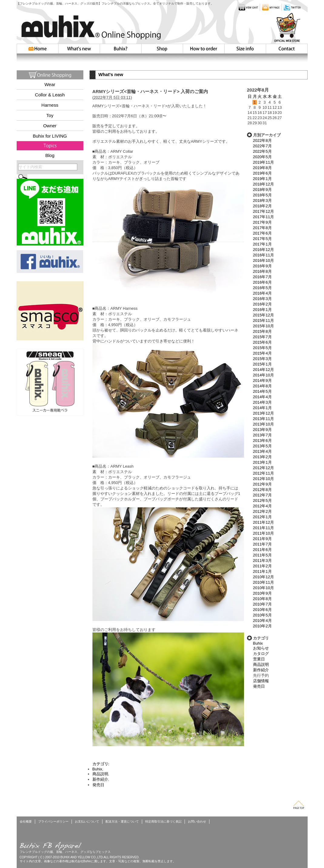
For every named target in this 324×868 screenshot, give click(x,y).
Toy (50, 115)
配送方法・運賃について (122, 821)
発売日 (259, 686)
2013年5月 (262, 446)
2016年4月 (262, 293)
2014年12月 (264, 370)
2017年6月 (262, 233)
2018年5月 (262, 195)
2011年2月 (262, 566)
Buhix (258, 643)
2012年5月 (262, 501)
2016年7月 (262, 277)
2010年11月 (264, 582)
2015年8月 (262, 331)
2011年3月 (262, 561)
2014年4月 (262, 397)
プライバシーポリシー (53, 821)
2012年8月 (262, 490)
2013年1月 (262, 462)
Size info (245, 49)
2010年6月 (262, 610)
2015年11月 (264, 320)
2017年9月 (262, 222)
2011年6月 (262, 550)
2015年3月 (262, 359)
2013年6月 (262, 441)
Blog (50, 155)
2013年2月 (262, 457)
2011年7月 (262, 544)
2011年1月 (262, 571)
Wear (50, 84)
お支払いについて (87, 821)
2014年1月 (262, 408)
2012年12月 (264, 468)
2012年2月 (262, 511)
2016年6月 (262, 282)
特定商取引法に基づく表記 (163, 821)
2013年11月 (264, 419)
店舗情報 (261, 681)
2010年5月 (262, 615)
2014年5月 (262, 391)
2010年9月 (262, 593)
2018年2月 (262, 206)
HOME (38, 49)
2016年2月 (262, 304)
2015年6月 (262, 342)
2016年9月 (262, 266)
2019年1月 (262, 179)
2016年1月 (262, 310)
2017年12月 (264, 211)
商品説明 (261, 664)
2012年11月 (264, 473)
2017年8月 (262, 228)
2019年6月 (262, 173)
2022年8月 (262, 140)
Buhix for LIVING (50, 136)
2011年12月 (264, 522)
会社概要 (26, 821)
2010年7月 (262, 604)
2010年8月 (262, 599)
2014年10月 (264, 375)
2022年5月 (262, 151)
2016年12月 (264, 250)
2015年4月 (262, 353)
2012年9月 (262, 484)
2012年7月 (262, 495)
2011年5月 (262, 555)
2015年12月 (264, 315)
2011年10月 (264, 533)
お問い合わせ (287, 49)
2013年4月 (262, 451)
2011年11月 (264, 528)
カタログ (261, 654)
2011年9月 (262, 539)
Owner (50, 126)
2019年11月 (264, 162)
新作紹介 (261, 670)
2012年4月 (262, 506)
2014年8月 (262, 386)
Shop (162, 49)
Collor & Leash (50, 95)
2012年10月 (264, 479)
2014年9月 (262, 381)
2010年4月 (262, 621)
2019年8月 (262, 168)
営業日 (259, 659)
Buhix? (120, 49)
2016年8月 (262, 271)
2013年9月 (262, 430)
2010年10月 (264, 588)
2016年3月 (262, 299)
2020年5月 (262, 157)
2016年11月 (264, 255)
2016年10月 (264, 260)
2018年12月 (264, 184)
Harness (50, 105)
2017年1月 (262, 244)
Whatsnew (79, 49)
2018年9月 (262, 190)
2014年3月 (262, 402)
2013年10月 (264, 424)
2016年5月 (262, 288)
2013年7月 (262, 435)
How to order (204, 49)
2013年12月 (264, 413)
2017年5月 (262, 239)
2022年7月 (262, 146)
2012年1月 (262, 517)
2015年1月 (262, 364)
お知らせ (261, 648)
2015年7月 (262, 337)
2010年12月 (264, 577)
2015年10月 (264, 326)
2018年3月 (262, 200)
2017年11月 (264, 217)
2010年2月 (262, 626)
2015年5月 (262, 348)
